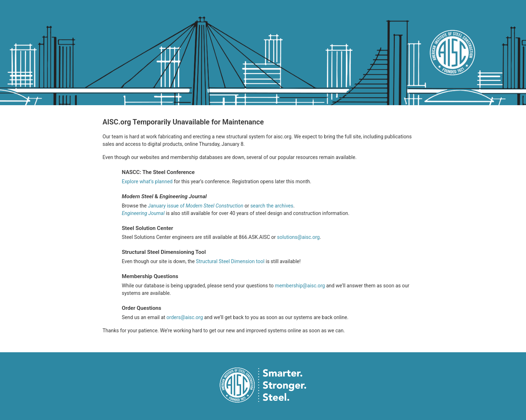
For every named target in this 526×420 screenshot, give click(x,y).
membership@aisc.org (300, 286)
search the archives (272, 206)
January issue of (196, 206)
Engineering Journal (143, 213)
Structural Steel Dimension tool (230, 261)
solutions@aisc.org (298, 237)
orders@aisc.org (185, 317)
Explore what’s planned (147, 181)
